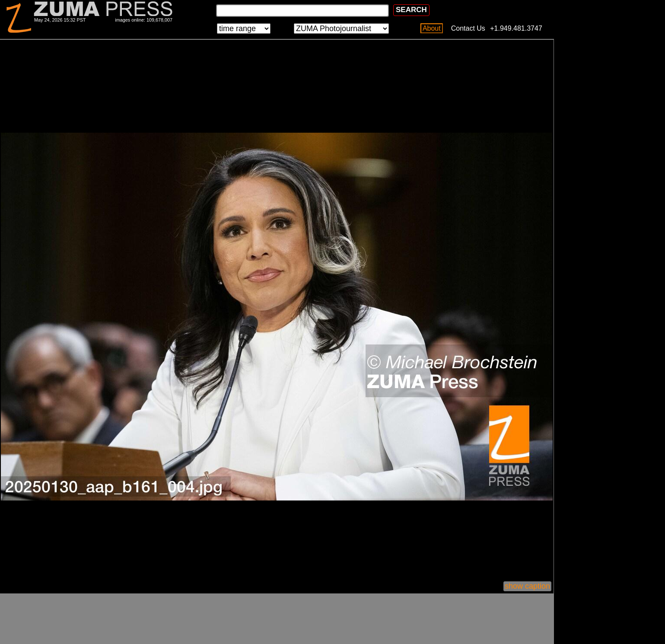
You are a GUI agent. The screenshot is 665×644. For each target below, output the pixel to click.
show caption (527, 586)
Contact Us (468, 28)
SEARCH (411, 10)
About (432, 28)
